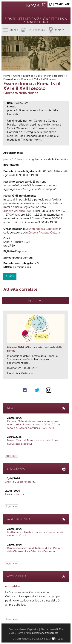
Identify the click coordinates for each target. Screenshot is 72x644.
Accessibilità (12, 586)
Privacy (59, 639)
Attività (17, 76)
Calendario (36, 30)
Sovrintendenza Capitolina (42, 229)
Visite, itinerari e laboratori (50, 76)
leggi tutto (12, 456)
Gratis (10, 276)
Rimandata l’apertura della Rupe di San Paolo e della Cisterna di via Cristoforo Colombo (35, 550)
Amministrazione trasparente (42, 633)
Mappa (60, 30)
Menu (14, 30)
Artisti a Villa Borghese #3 (20, 482)
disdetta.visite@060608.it (19, 211)
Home (7, 76)
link (67, 375)
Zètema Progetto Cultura (44, 233)
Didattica (28, 76)
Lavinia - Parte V (15, 494)
